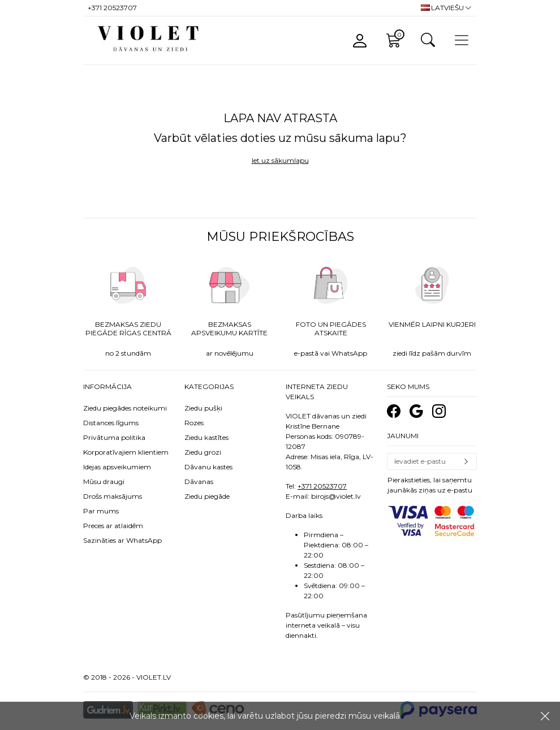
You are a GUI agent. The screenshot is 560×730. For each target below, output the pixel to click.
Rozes (194, 423)
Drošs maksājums (113, 496)
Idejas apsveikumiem (117, 467)
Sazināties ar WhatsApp (122, 540)
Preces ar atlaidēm (113, 526)
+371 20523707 (322, 486)
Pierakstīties (466, 461)
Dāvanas (199, 481)
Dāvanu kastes (208, 467)
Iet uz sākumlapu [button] (280, 160)
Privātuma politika (114, 437)
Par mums (101, 511)
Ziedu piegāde (207, 496)
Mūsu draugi (104, 481)
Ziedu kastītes (206, 437)
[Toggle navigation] (462, 40)
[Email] (421, 461)
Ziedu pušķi (203, 408)
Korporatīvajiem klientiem (126, 452)
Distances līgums (111, 423)
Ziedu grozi (203, 452)
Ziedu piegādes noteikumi (125, 408)
